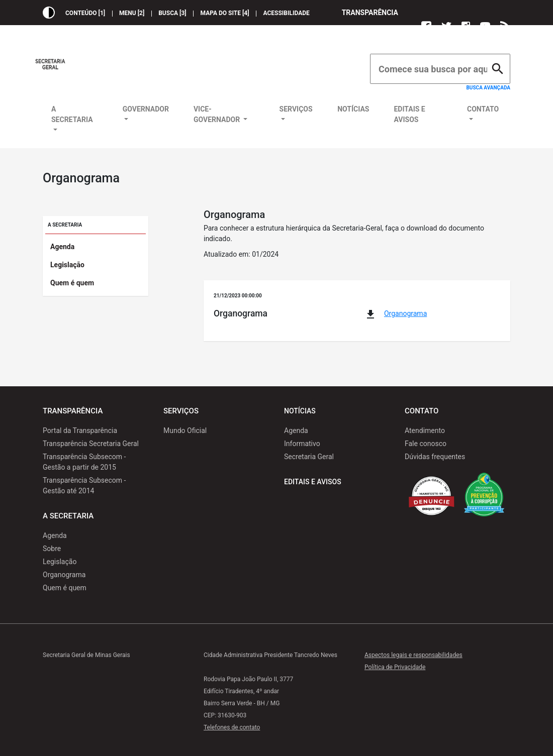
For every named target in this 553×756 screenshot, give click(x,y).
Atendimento (425, 430)
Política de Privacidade (395, 667)
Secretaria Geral (309, 457)
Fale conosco (426, 444)
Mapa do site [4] (225, 13)
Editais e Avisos (409, 114)
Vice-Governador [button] (218, 114)
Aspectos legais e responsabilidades (413, 655)
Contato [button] (483, 109)
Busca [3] (172, 13)
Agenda (62, 247)
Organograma (405, 313)
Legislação (67, 265)
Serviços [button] (296, 109)
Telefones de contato (232, 727)
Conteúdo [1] (85, 13)
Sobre (52, 549)
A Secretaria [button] (72, 114)
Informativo (302, 444)
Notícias (353, 109)
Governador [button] (146, 109)
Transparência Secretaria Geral (91, 444)
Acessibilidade (287, 13)
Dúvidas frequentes (435, 457)
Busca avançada (488, 88)
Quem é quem (72, 283)
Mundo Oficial (185, 430)
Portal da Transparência (80, 430)
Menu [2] (132, 13)
